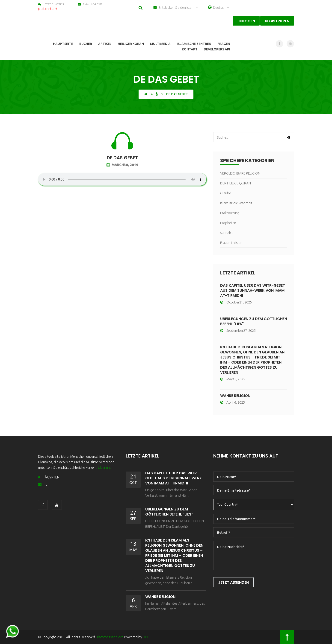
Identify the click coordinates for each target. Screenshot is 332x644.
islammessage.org (110, 637)
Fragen (224, 44)
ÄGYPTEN (49, 477)
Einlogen (246, 21)
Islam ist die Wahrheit (236, 203)
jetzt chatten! (47, 9)
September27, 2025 (238, 331)
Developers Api (217, 49)
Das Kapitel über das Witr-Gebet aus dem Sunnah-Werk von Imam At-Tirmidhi (253, 290)
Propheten (228, 223)
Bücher (86, 44)
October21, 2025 (236, 302)
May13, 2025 (233, 379)
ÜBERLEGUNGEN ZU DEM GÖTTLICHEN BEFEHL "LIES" (254, 321)
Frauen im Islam (232, 243)
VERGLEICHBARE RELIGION (240, 173)
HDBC (147, 637)
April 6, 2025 (233, 402)
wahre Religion (235, 396)
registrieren (277, 21)
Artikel (105, 44)
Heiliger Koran (131, 44)
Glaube (226, 193)
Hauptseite (63, 44)
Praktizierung (230, 213)
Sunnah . (226, 233)
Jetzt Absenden (233, 582)
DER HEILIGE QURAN (236, 183)
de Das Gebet (122, 158)
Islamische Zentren (194, 44)
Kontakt (190, 49)
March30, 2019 (122, 165)
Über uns (105, 468)
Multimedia (160, 44)
